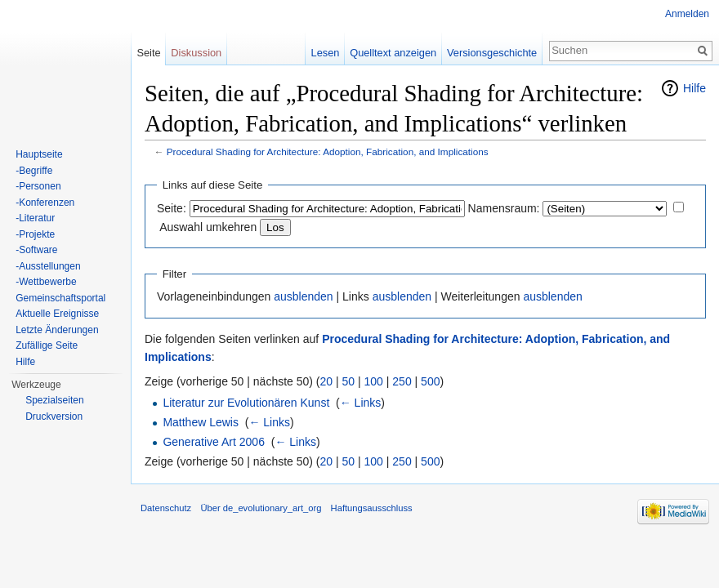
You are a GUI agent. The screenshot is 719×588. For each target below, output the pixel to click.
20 (327, 381)
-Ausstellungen (48, 266)
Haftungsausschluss (372, 508)
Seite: (172, 208)
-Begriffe (34, 171)
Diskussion (196, 53)
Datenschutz (166, 508)
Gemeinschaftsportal (60, 298)
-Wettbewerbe (46, 282)
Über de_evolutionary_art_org (261, 508)
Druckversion (54, 416)
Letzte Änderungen (57, 330)
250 (402, 381)
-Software (36, 250)
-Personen (38, 186)
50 (349, 381)
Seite (148, 53)
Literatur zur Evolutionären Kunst (246, 403)
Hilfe (694, 88)
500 (430, 381)
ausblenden (303, 296)
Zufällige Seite (47, 345)
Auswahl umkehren (208, 227)
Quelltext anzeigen (393, 53)
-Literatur (35, 218)
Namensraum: (504, 208)
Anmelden (687, 14)
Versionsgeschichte (492, 53)
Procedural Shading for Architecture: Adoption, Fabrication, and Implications (328, 151)
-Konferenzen (45, 203)
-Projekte (35, 234)
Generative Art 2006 (214, 442)
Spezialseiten (54, 400)
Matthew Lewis (201, 422)
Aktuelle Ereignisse (57, 314)
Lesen (326, 53)
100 (374, 381)
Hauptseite (39, 154)
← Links (361, 403)
